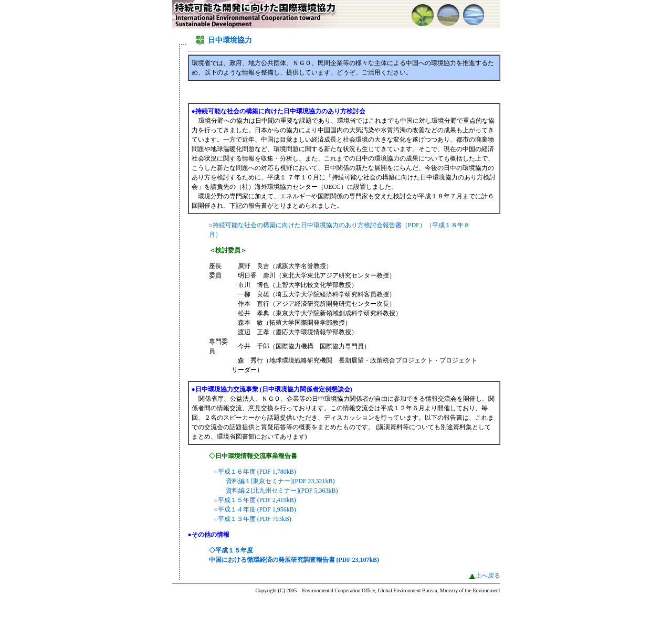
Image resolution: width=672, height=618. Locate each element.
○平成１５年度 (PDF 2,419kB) (255, 500)
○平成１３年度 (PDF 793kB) (253, 519)
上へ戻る (488, 576)
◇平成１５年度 (231, 550)
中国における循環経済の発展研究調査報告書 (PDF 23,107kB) (294, 560)
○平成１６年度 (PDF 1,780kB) (255, 472)
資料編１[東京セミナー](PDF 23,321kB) (280, 481)
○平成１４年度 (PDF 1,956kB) (255, 509)
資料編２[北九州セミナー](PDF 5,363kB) (282, 491)
